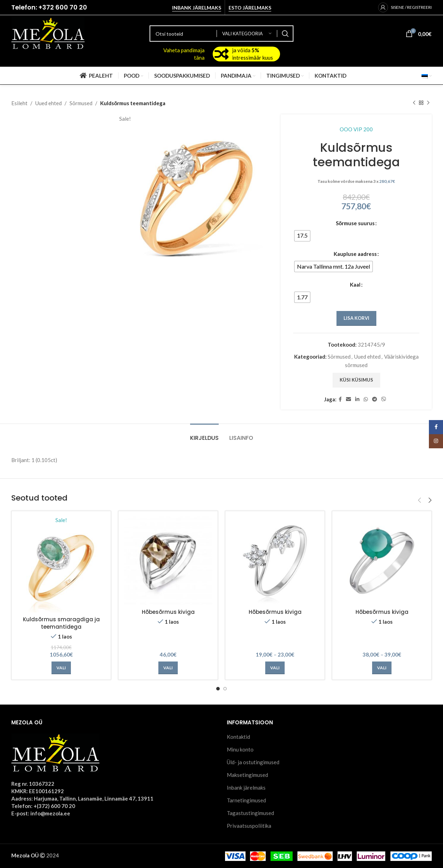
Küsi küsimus (356, 380)
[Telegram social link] (375, 399)
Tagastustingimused (250, 813)
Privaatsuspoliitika (249, 826)
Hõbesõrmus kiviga (168, 612)
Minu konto (240, 749)
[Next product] (428, 103)
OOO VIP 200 (356, 129)
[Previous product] (414, 103)
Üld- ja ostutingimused (253, 762)
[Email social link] (348, 399)
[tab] (204, 434)
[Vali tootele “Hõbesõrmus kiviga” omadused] (168, 668)
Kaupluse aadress (355, 254)
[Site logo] (48, 33)
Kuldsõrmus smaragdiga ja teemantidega (61, 623)
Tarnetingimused (246, 800)
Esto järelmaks (250, 8)
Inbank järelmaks (197, 8)
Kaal (355, 285)
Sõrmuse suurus (355, 223)
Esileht (19, 103)
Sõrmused (81, 103)
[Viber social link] (384, 399)
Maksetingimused (247, 775)
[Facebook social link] (340, 399)
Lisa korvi (356, 318)
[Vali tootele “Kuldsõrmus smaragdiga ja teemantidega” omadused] (61, 668)
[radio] (302, 236)
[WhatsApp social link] (366, 399)
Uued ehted (48, 103)
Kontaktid (238, 737)
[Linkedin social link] (357, 399)
